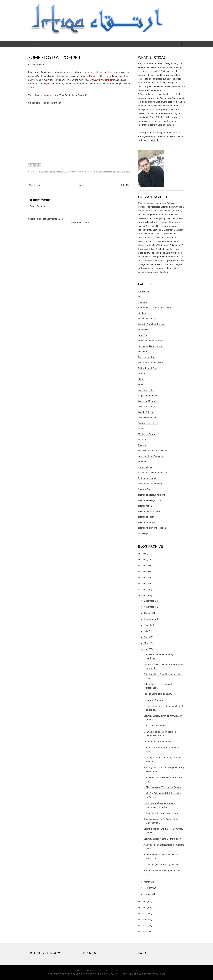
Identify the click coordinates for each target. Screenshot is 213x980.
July (146, 631)
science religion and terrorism (152, 528)
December (149, 601)
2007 (144, 926)
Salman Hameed (104, 171)
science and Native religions (152, 495)
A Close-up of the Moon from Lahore (161, 813)
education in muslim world (151, 341)
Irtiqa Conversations (148, 396)
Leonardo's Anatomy (153, 700)
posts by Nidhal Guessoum (151, 456)
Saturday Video (146, 489)
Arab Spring (144, 291)
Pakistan (142, 445)
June (146, 637)
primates (142, 462)
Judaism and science (148, 423)
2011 (144, 901)
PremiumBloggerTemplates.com (144, 974)
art (139, 297)
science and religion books (151, 500)
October (148, 613)
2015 (144, 577)
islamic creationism (147, 418)
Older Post (126, 185)
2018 (144, 559)
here (166, 272)
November (149, 607)
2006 (144, 932)
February (148, 888)
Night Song (49, 84)
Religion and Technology (150, 484)
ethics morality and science (151, 346)
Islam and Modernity (148, 401)
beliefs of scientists (147, 319)
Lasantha (114, 974)
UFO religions (145, 533)
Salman (142, 203)
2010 (144, 907)
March (147, 882)
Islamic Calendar (146, 412)
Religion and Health (148, 478)
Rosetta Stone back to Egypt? (158, 694)
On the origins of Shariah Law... (159, 742)
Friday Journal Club (148, 368)
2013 (144, 590)
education (143, 335)
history (141, 379)
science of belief (146, 517)
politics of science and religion (153, 451)
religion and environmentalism (153, 473)
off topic (142, 440)
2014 (144, 583)
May (146, 643)
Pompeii (93, 76)
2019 (144, 553)
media (141, 429)
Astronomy (143, 302)
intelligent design (146, 390)
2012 (144, 596)
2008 (144, 920)
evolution (142, 352)
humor (141, 385)
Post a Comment (38, 206)
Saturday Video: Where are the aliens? (162, 839)
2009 (144, 914)
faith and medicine (147, 357)
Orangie (155, 140)
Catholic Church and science (152, 324)
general (142, 374)
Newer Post (35, 185)
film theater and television (53, 171)
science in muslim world (150, 511)
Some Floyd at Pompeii (54, 57)
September (149, 619)
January (148, 894)
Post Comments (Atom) (53, 219)
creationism (144, 330)
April (146, 649)
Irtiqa (103, 970)
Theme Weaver (71, 974)
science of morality (147, 522)
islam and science (147, 407)
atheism (142, 313)
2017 (144, 565)
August (147, 625)
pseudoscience (145, 467)
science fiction (145, 506)
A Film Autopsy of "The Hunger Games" (162, 787)
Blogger (86, 223)
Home (33, 44)
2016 (144, 571)
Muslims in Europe (147, 434)
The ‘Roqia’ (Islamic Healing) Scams (161, 865)
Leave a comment (122, 171)
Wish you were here (105, 80)
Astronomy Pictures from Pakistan (154, 308)
